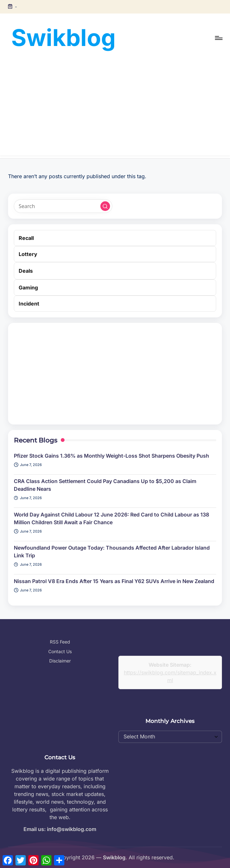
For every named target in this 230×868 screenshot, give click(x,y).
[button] (105, 206)
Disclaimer (60, 661)
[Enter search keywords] (63, 206)
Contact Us (60, 651)
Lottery (28, 254)
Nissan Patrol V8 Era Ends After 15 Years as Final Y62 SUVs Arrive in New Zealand (114, 581)
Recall (26, 238)
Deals (26, 271)
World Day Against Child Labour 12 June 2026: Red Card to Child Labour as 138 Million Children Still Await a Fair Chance (111, 518)
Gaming (28, 288)
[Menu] (218, 38)
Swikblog (64, 37)
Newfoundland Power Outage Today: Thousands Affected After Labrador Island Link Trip (112, 552)
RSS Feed (60, 642)
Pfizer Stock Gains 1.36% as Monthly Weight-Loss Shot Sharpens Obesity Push (111, 456)
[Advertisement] (115, 110)
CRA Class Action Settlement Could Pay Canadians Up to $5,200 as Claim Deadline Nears (105, 485)
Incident (29, 304)
